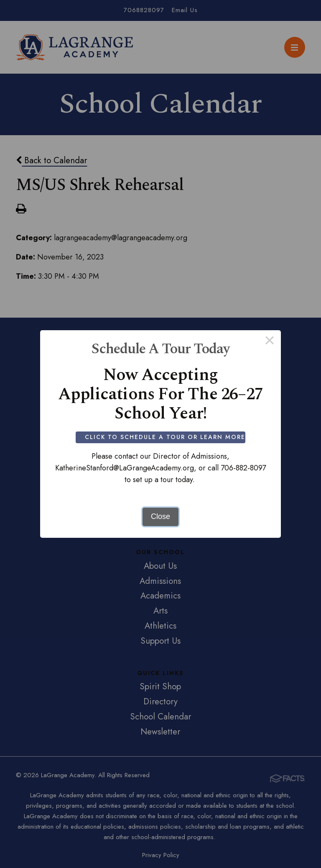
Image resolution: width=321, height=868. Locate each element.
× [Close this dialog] (269, 342)
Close (160, 516)
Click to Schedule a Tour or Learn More (168, 437)
